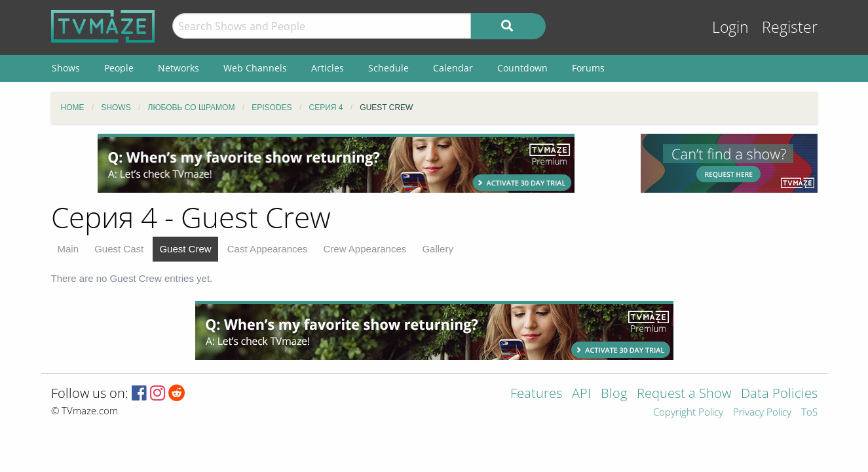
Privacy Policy (762, 413)
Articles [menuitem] (328, 68)
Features (536, 394)
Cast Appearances (268, 249)
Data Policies (779, 394)
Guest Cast (119, 249)
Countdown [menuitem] (522, 68)
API (581, 394)
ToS (809, 413)
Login (730, 27)
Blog (614, 394)
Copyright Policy (688, 413)
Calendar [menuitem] (453, 68)
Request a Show (684, 394)
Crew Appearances (365, 249)
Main (68, 249)
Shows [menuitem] (66, 68)
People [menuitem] (119, 68)
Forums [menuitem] (588, 68)
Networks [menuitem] (179, 68)
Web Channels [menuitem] (255, 68)
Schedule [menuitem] (388, 68)
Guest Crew (185, 249)
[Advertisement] (336, 163)
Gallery (438, 249)
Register (790, 27)
